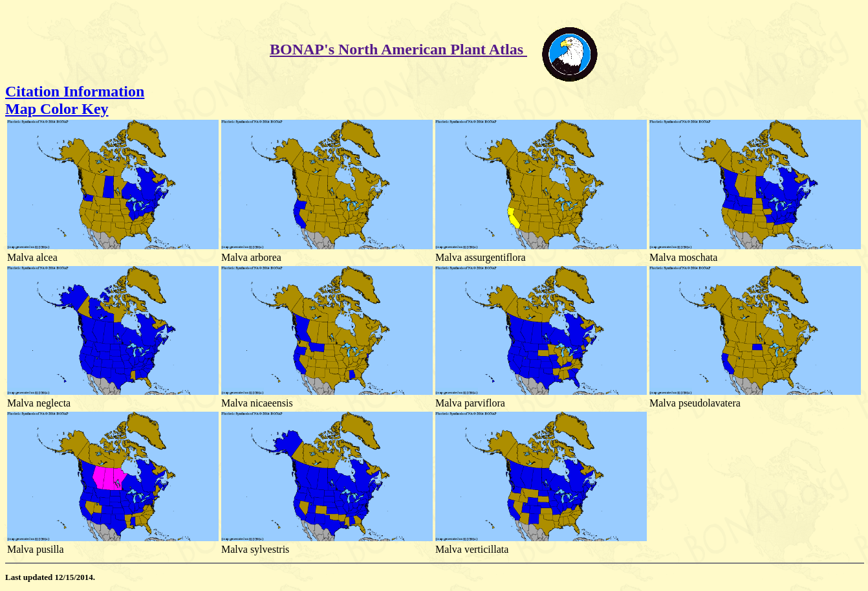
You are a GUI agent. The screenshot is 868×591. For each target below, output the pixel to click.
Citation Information (75, 91)
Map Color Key (57, 109)
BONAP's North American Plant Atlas (398, 49)
